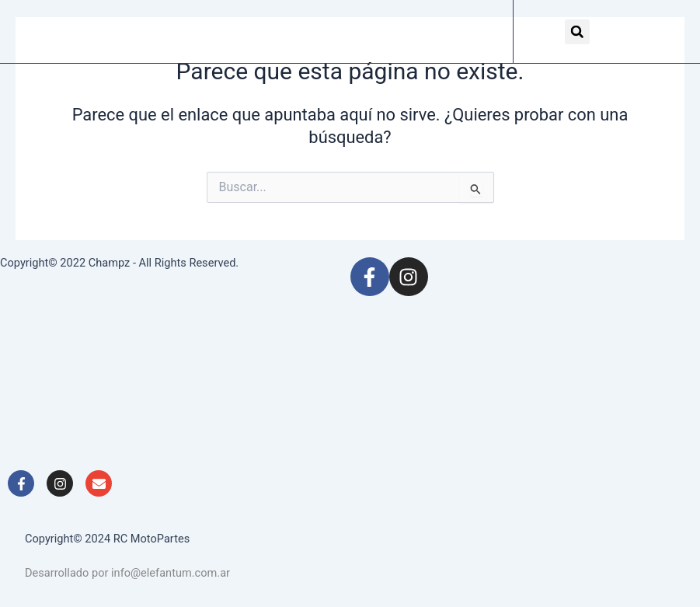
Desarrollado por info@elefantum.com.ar (127, 573)
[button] (577, 32)
